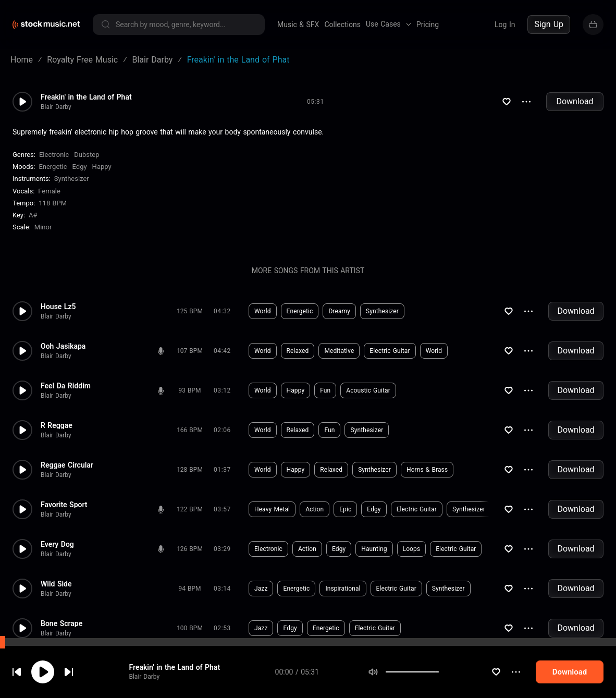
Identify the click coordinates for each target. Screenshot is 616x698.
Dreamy (339, 311)
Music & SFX (298, 25)
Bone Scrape (61, 623)
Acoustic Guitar (368, 390)
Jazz (261, 589)
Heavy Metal (272, 509)
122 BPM (190, 509)
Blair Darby (56, 107)
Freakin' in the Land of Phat (174, 689)
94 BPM (190, 589)
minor (43, 227)
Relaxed (298, 351)
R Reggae (57, 425)
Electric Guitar (390, 351)
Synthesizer (72, 179)
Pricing (428, 25)
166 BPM (190, 430)
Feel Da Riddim (66, 386)
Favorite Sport (64, 505)
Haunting (374, 549)
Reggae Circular (67, 465)
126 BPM (190, 549)
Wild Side (56, 584)
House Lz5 (58, 307)
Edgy (80, 167)
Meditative (339, 351)
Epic (345, 509)
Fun (325, 390)
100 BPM (190, 628)
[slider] (439, 694)
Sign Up (549, 24)
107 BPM (190, 351)
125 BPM (190, 311)
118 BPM (53, 203)
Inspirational (343, 589)
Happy (102, 167)
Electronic (54, 155)
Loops (412, 549)
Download (575, 101)
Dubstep (87, 155)
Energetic (53, 167)
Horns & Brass (427, 470)
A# (33, 215)
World (263, 311)
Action (315, 509)
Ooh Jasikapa (63, 346)
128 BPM (190, 470)
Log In (505, 25)
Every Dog (57, 544)
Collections (342, 25)
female (49, 191)
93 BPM (190, 390)
